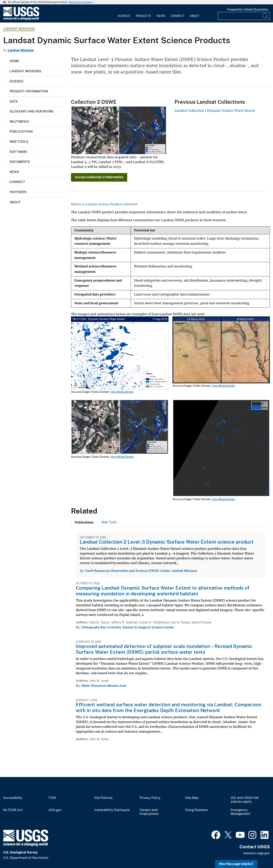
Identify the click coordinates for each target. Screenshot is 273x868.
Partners (18, 192)
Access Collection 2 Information (99, 177)
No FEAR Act (13, 810)
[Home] (21, 19)
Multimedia (19, 122)
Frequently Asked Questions (248, 9)
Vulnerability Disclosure (112, 810)
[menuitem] (124, 14)
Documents (20, 162)
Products (143, 16)
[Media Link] (120, 353)
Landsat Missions (19, 29)
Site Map (192, 798)
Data (14, 101)
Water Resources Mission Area (104, 686)
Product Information (29, 91)
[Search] (266, 16)
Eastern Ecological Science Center (148, 627)
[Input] (244, 16)
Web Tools (19, 142)
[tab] (84, 522)
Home (14, 61)
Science (124, 16)
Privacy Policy (150, 798)
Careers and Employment (149, 812)
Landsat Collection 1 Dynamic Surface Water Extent (215, 111)
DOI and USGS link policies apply (245, 800)
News (161, 16)
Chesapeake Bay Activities (101, 627)
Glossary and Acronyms (32, 111)
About (195, 16)
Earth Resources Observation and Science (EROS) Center (128, 571)
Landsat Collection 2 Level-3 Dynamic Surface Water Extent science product (167, 542)
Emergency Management (240, 812)
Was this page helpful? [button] (236, 864)
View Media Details (122, 392)
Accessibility (13, 798)
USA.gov (55, 810)
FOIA (52, 798)
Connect (177, 16)
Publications (21, 132)
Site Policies (103, 798)
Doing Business (197, 810)
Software (18, 152)
